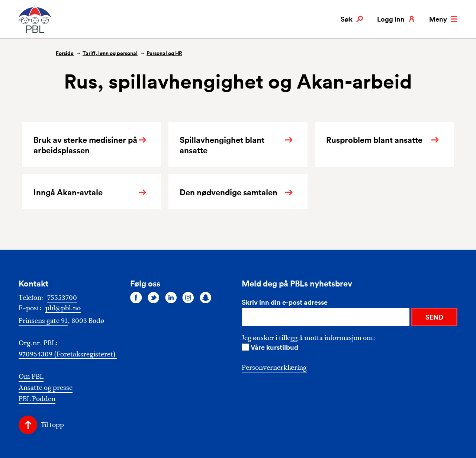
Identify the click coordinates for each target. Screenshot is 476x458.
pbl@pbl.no (63, 308)
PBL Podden (37, 399)
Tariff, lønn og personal (110, 53)
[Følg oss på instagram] (188, 297)
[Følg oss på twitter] (154, 297)
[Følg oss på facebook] (136, 297)
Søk (352, 19)
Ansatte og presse (46, 388)
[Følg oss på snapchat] (206, 297)
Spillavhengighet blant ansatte (222, 145)
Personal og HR (164, 53)
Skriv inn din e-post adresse (285, 302)
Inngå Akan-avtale (68, 192)
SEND (434, 317)
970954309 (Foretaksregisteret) (68, 354)
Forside (65, 53)
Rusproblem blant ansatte (374, 140)
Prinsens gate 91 (43, 321)
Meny (443, 19)
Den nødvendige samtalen (229, 192)
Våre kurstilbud (274, 347)
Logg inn (396, 19)
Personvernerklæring (274, 368)
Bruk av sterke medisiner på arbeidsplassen (85, 145)
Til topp (52, 425)
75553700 (62, 298)
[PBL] (35, 31)
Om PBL (31, 377)
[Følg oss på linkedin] (171, 297)
